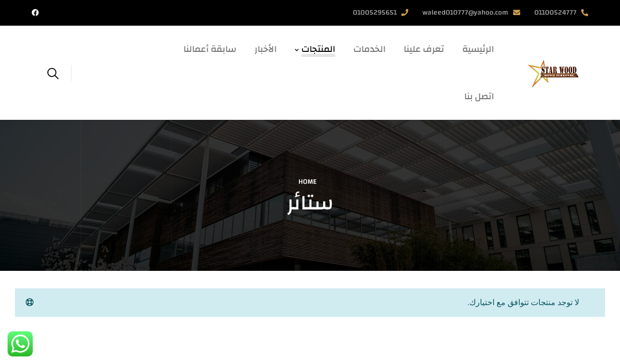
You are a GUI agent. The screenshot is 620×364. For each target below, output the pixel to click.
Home (307, 182)
